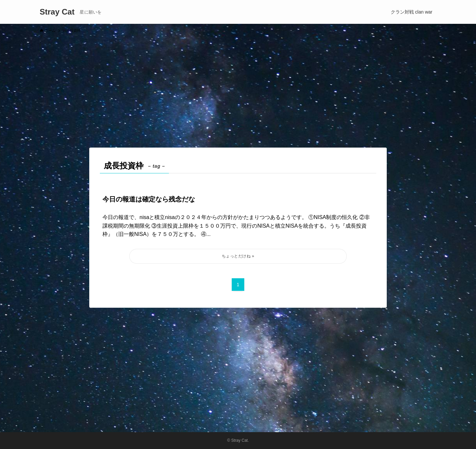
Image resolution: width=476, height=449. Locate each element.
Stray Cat (57, 12)
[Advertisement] (238, 87)
